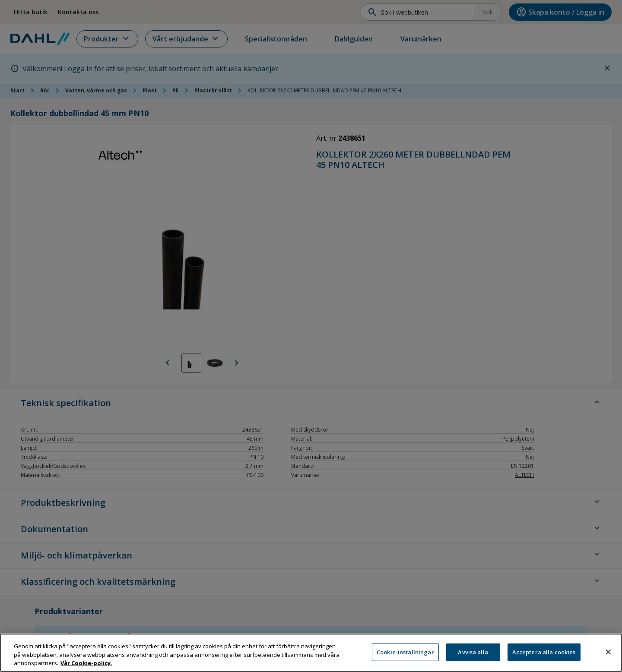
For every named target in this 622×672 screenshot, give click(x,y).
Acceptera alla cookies (544, 652)
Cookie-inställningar (405, 652)
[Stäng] (608, 652)
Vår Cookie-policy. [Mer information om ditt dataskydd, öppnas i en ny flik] (86, 663)
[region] (311, 653)
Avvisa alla (473, 652)
